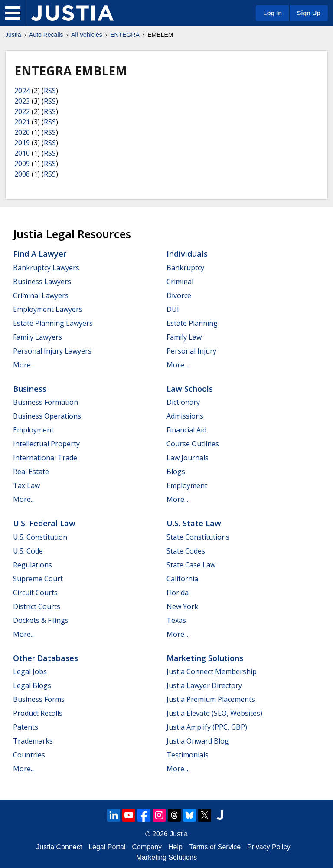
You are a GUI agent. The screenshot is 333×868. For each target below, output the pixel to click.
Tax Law (26, 485)
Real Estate (31, 472)
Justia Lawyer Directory (204, 685)
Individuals (187, 254)
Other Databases (46, 658)
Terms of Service (215, 847)
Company (147, 847)
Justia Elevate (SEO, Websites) (214, 713)
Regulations (33, 565)
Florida (178, 593)
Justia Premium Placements (211, 699)
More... (24, 365)
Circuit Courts (35, 593)
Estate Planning (192, 323)
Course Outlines (193, 444)
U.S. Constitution (40, 537)
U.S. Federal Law (44, 523)
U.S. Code (28, 551)
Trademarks (33, 741)
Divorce (179, 295)
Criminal (180, 282)
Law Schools (190, 389)
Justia (13, 35)
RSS (50, 91)
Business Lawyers (42, 282)
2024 (22, 91)
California (182, 579)
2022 (22, 111)
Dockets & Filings (41, 620)
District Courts (37, 606)
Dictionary (183, 402)
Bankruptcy (185, 268)
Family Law (184, 337)
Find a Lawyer (40, 254)
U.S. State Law (194, 523)
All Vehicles (87, 35)
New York (182, 606)
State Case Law (191, 565)
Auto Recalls (46, 35)
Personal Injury (191, 351)
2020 (22, 132)
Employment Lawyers (48, 309)
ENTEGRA (125, 35)
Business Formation (46, 402)
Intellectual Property (46, 444)
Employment (33, 430)
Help (175, 847)
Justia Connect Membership (212, 671)
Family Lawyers (38, 337)
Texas (176, 620)
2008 (22, 174)
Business (30, 389)
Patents (26, 727)
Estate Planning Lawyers (53, 323)
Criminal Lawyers (41, 295)
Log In (273, 13)
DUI (173, 309)
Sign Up (309, 13)
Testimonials (188, 755)
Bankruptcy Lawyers (46, 268)
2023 (22, 101)
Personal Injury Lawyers (52, 351)
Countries (29, 755)
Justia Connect (59, 847)
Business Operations (47, 416)
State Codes (186, 551)
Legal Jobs (30, 671)
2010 (22, 153)
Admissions (185, 416)
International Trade (45, 458)
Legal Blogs (32, 685)
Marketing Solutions (205, 658)
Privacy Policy (269, 847)
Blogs (176, 472)
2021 (22, 122)
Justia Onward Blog (198, 741)
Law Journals (188, 458)
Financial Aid (186, 430)
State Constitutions (198, 537)
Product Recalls (38, 713)
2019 (22, 143)
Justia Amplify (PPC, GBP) (207, 727)
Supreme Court (38, 579)
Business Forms (39, 699)
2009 (22, 164)
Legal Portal (107, 847)
